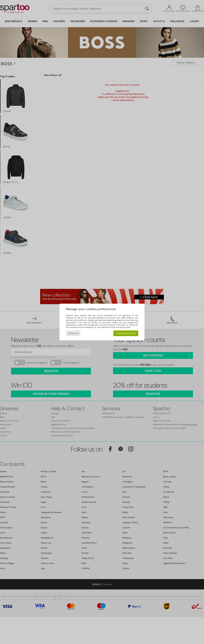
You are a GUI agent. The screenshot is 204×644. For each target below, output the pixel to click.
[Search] (147, 9)
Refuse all (73, 333)
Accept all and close (126, 333)
